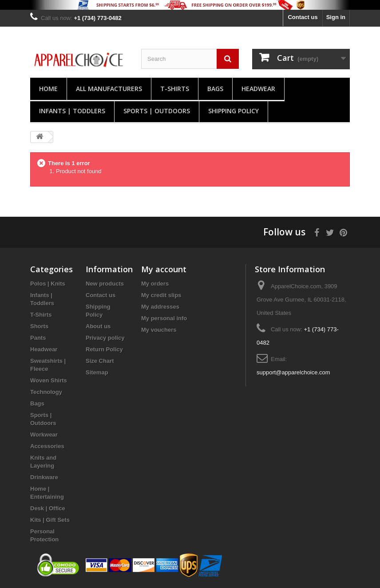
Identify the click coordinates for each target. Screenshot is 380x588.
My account (164, 269)
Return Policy (104, 349)
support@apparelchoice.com (293, 372)
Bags (215, 89)
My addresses (160, 307)
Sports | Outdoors (157, 111)
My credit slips (161, 295)
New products (105, 284)
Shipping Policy (234, 111)
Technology (46, 392)
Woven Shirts (49, 380)
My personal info (164, 318)
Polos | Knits (48, 284)
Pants (38, 338)
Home (48, 89)
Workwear (44, 435)
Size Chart (100, 361)
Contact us (303, 17)
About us (98, 326)
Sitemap (97, 372)
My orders (155, 284)
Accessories (47, 446)
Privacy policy (105, 338)
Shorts (39, 326)
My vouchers (159, 330)
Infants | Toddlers (72, 111)
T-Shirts (175, 89)
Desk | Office (48, 508)
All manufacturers (109, 89)
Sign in (336, 17)
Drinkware (44, 477)
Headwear (258, 89)
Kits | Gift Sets (50, 520)
